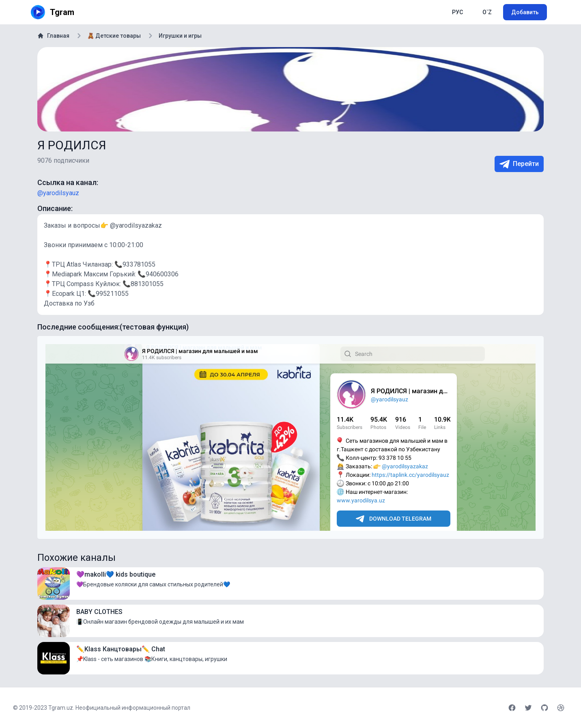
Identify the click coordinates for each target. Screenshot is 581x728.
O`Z (487, 12)
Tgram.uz (61, 708)
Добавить (525, 12)
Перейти (519, 164)
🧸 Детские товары (114, 36)
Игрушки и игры (180, 36)
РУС (457, 12)
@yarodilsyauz (58, 193)
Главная (53, 36)
